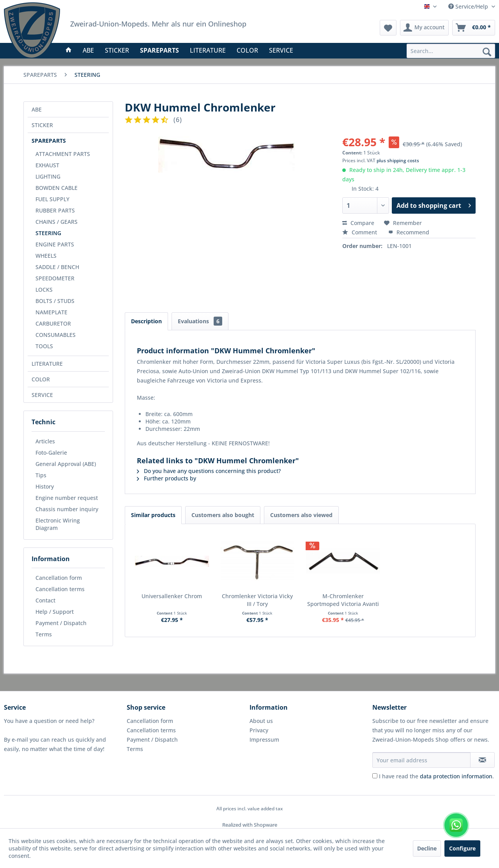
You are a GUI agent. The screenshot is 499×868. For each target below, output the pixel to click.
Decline (427, 848)
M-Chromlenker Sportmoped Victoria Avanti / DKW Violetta (343, 600)
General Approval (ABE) (66, 464)
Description (146, 321)
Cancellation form (59, 578)
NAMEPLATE (51, 312)
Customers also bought (223, 515)
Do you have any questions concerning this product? (209, 471)
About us (261, 721)
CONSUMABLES (56, 335)
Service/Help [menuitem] (469, 6)
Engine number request (67, 498)
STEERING (48, 233)
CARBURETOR (53, 323)
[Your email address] (421, 760)
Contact (45, 600)
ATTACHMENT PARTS (63, 154)
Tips (41, 475)
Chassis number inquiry (67, 509)
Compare (358, 223)
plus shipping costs (398, 160)
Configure (462, 848)
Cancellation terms (60, 589)
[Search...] (451, 51)
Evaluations (200, 321)
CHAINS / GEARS (57, 222)
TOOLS (44, 346)
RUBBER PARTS (55, 210)
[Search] (487, 51)
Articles (45, 441)
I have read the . (436, 776)
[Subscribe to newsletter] (482, 760)
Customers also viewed (301, 515)
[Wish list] (388, 28)
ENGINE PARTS (55, 244)
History (45, 486)
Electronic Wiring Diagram (58, 524)
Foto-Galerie (51, 453)
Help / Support (55, 612)
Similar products (153, 515)
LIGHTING (48, 176)
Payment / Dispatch (61, 623)
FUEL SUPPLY (52, 199)
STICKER (42, 125)
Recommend (409, 232)
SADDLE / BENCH (57, 267)
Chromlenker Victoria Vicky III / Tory (257, 600)
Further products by (166, 478)
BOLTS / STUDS (55, 301)
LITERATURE (47, 364)
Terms (44, 634)
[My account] (424, 28)
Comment (360, 232)
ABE (37, 109)
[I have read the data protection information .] (375, 776)
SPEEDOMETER (55, 278)
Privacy (259, 730)
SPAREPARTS (49, 141)
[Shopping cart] (474, 28)
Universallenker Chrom (172, 596)
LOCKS (44, 290)
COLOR (41, 379)
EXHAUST (47, 165)
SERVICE (42, 395)
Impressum (264, 740)
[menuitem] (451, 51)
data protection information (456, 776)
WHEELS (46, 256)
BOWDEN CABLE (57, 188)
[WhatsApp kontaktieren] (456, 825)
